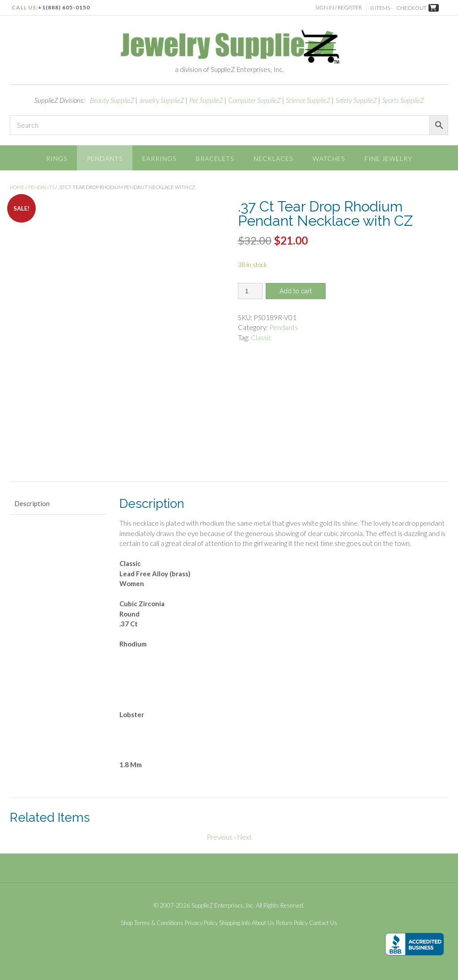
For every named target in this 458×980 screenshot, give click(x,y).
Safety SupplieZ (356, 100)
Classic (261, 338)
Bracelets (215, 158)
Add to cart (296, 291)
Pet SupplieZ (206, 100)
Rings (57, 158)
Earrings (159, 158)
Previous (220, 837)
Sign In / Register (339, 7)
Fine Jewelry (388, 158)
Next (245, 837)
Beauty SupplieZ (112, 100)
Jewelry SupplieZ (162, 100)
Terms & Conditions (159, 923)
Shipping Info (235, 923)
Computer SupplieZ (254, 100)
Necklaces (273, 158)
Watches (329, 158)
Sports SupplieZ (403, 100)
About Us (263, 923)
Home (17, 187)
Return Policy (292, 923)
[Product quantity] (250, 291)
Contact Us (323, 923)
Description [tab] (32, 503)
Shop (127, 923)
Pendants (105, 158)
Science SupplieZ (308, 100)
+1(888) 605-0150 (64, 7)
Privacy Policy (201, 923)
